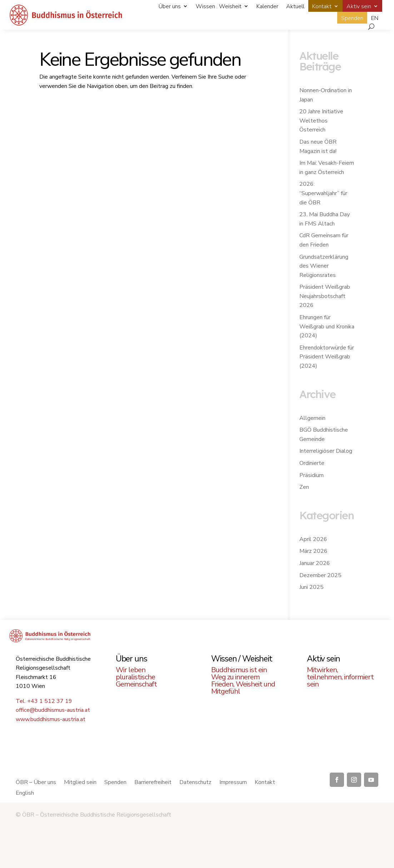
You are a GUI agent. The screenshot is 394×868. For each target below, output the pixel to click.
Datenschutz (195, 783)
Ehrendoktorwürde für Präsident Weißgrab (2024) (327, 357)
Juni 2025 (311, 587)
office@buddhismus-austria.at (53, 710)
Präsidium (311, 475)
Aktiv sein (359, 6)
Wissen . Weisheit (219, 6)
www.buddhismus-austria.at (51, 719)
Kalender (267, 6)
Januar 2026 (315, 563)
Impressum (233, 783)
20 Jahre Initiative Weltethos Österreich (321, 121)
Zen (304, 487)
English (25, 794)
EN (375, 18)
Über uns (170, 6)
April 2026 (313, 539)
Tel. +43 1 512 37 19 (44, 701)
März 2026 (313, 551)
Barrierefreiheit (153, 783)
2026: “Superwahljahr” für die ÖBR (323, 193)
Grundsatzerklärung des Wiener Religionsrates (324, 266)
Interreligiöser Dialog (326, 451)
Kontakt (322, 6)
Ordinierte (312, 463)
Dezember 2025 (320, 575)
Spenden (352, 18)
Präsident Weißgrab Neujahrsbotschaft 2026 (325, 296)
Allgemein (312, 418)
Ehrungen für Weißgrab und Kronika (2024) (327, 326)
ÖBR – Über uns (36, 783)
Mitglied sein (80, 783)
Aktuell (295, 6)
